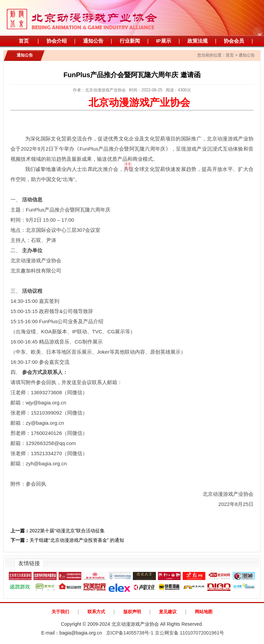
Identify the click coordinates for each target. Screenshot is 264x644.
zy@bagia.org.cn (45, 423)
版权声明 (132, 612)
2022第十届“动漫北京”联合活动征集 (58, 531)
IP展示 (163, 41)
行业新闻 (130, 41)
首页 (24, 41)
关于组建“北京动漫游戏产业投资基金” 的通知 (67, 540)
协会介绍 (57, 41)
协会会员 (234, 41)
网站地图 (204, 612)
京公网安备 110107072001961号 (190, 633)
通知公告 (93, 41)
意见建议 (168, 612)
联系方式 (96, 612)
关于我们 (60, 612)
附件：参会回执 (28, 484)
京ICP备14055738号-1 (130, 633)
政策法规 (198, 41)
